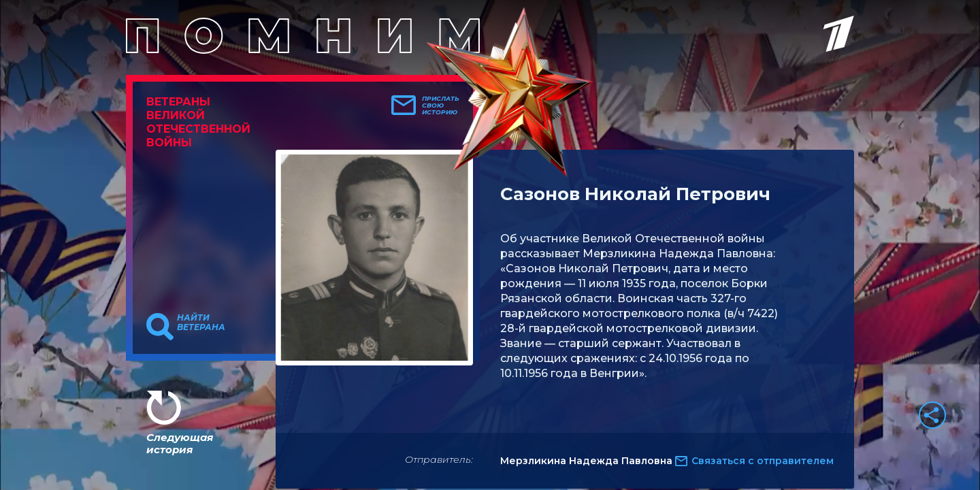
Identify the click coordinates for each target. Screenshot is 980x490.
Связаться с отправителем (763, 461)
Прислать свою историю (441, 105)
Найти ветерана (201, 323)
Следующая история (180, 443)
